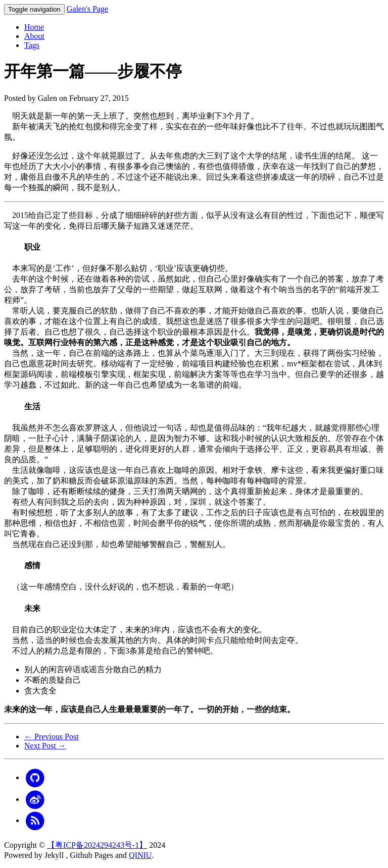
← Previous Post (52, 737)
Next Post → (45, 746)
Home (34, 27)
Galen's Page (87, 9)
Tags (32, 45)
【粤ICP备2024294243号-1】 (97, 845)
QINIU (140, 855)
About (34, 36)
